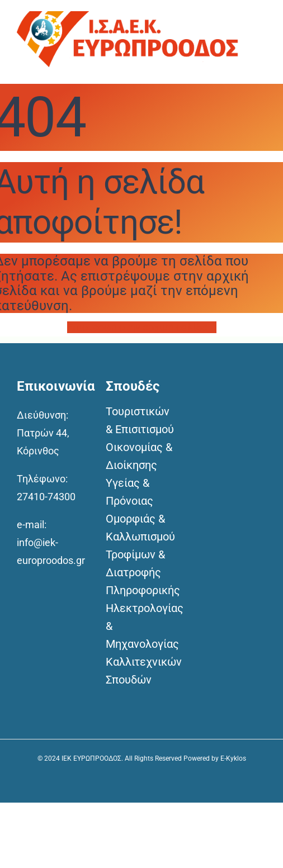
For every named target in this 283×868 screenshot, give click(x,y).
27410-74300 (46, 497)
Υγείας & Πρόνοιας (129, 492)
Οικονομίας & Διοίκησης (139, 456)
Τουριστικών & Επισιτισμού (140, 420)
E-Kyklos (233, 758)
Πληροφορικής (142, 590)
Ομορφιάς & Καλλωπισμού (140, 528)
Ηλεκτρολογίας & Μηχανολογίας (142, 626)
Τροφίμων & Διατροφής (135, 563)
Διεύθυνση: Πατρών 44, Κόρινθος (43, 433)
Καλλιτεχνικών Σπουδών (142, 671)
